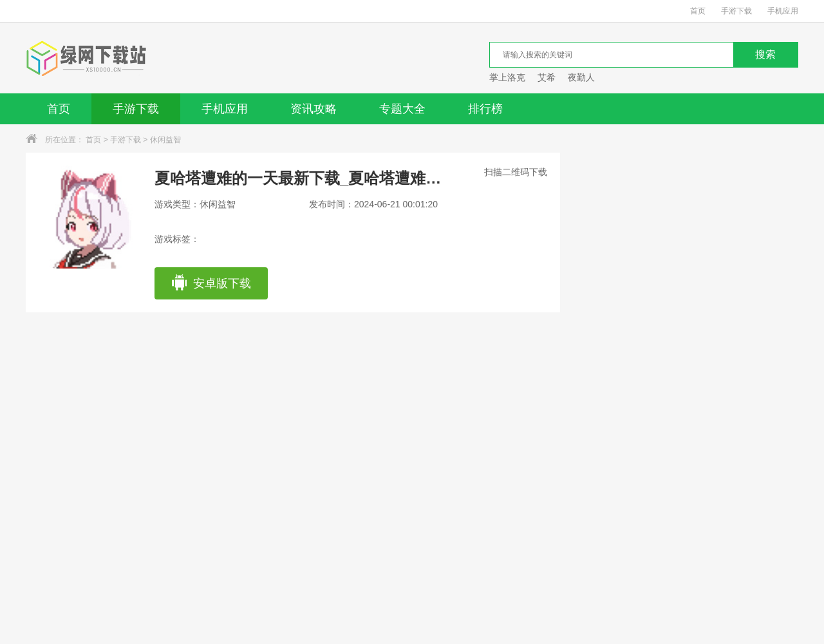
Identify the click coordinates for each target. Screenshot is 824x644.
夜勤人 (581, 77)
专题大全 (402, 109)
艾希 (547, 77)
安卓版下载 (211, 283)
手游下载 (736, 11)
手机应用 (783, 11)
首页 (698, 11)
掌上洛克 (507, 77)
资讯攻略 (314, 109)
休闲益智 (165, 140)
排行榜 (485, 109)
